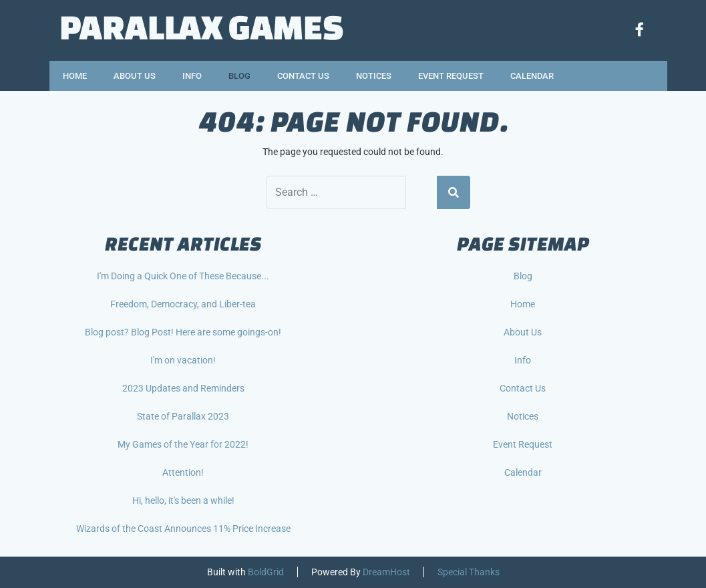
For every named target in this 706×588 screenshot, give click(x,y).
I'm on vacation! (183, 360)
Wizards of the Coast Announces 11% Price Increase (183, 529)
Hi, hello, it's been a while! (183, 500)
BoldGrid (266, 572)
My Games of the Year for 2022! (183, 444)
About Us (135, 76)
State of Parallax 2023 (183, 416)
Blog (239, 76)
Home (75, 76)
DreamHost (386, 572)
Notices (374, 76)
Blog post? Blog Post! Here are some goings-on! (183, 332)
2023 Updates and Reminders (183, 388)
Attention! (183, 472)
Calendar (532, 76)
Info (192, 76)
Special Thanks (469, 572)
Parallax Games (202, 26)
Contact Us (303, 76)
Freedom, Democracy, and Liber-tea (183, 304)
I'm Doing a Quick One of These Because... (183, 276)
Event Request (451, 76)
